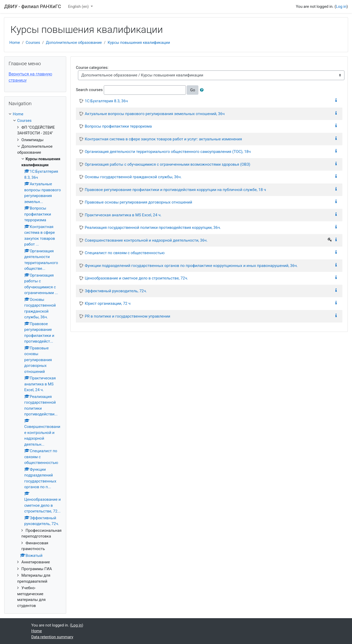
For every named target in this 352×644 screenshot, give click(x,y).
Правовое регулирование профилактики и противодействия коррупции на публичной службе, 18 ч (175, 190)
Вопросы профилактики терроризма (118, 126)
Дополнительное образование (74, 43)
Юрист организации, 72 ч (108, 303)
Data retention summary (52, 637)
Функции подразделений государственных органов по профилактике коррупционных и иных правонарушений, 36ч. (191, 266)
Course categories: (92, 68)
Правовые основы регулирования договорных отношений (138, 202)
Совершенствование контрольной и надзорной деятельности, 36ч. (146, 240)
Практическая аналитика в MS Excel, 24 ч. (123, 215)
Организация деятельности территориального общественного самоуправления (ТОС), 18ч (168, 152)
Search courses (89, 90)
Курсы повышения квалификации (139, 43)
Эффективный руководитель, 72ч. (116, 291)
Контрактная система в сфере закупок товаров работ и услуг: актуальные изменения (163, 139)
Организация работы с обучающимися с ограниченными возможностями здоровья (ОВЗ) (168, 164)
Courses (33, 43)
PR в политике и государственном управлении (128, 316)
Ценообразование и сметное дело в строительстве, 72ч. (136, 278)
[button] (203, 90)
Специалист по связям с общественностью (125, 253)
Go (193, 90)
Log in (341, 7)
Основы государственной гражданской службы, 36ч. (133, 177)
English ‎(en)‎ (79, 7)
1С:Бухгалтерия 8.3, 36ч (106, 101)
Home (15, 43)
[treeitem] (35, 114)
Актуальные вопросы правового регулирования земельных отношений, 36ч (155, 114)
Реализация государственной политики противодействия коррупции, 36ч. (153, 228)
